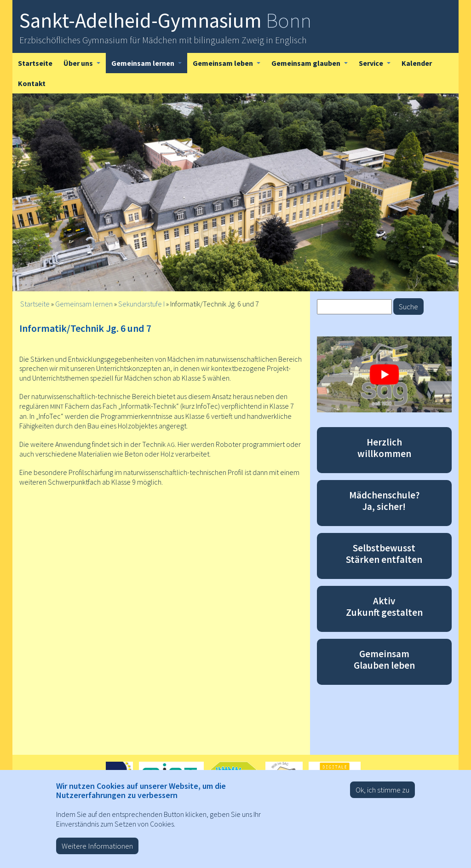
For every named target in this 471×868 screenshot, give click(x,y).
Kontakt (32, 83)
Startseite (35, 63)
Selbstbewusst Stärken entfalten (384, 554)
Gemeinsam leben (229, 66)
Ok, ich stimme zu (382, 794)
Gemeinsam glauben (312, 66)
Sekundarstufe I (141, 304)
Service (377, 66)
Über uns (85, 66)
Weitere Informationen (97, 851)
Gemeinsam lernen (149, 66)
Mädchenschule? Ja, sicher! (384, 501)
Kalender (417, 63)
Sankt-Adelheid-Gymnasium (165, 20)
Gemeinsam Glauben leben (384, 660)
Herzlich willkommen (384, 448)
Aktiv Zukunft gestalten (384, 607)
